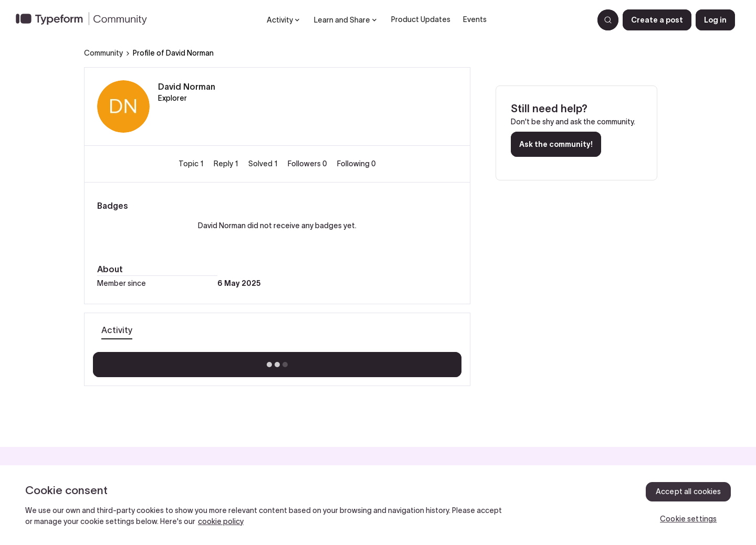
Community (103, 53)
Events (475, 19)
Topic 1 (192, 164)
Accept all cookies (689, 491)
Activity (117, 330)
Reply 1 (227, 164)
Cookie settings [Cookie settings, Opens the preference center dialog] (688, 519)
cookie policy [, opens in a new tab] (221, 521)
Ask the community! (556, 144)
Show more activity (277, 361)
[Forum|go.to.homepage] (86, 20)
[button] (657, 20)
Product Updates (421, 19)
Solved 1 (264, 164)
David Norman (187, 87)
